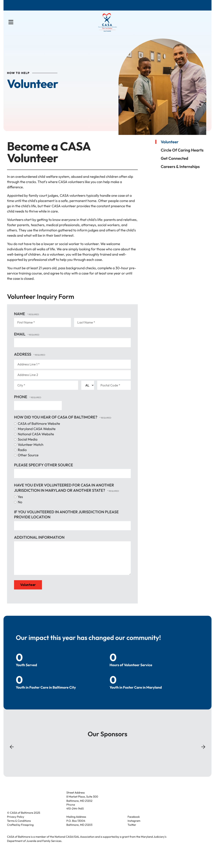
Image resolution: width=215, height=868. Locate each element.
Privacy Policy (16, 824)
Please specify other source (44, 471)
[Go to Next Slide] (203, 752)
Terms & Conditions (19, 828)
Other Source (26, 461)
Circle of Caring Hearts (182, 156)
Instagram (134, 828)
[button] (11, 23)
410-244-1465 (75, 815)
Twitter (132, 832)
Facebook (134, 824)
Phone (21, 403)
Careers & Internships (180, 173)
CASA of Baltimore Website (37, 430)
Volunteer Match (29, 451)
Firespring (27, 832)
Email (20, 340)
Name (20, 320)
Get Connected (174, 164)
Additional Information (39, 543)
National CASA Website (34, 440)
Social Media (26, 446)
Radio (20, 456)
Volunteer (170, 148)
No (18, 508)
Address (23, 360)
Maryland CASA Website (35, 435)
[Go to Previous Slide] (12, 756)
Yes (18, 503)
